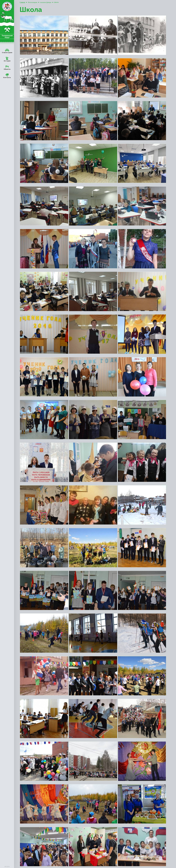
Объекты (7, 67)
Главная (22, 2)
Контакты (7, 76)
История (7, 59)
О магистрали (7, 51)
